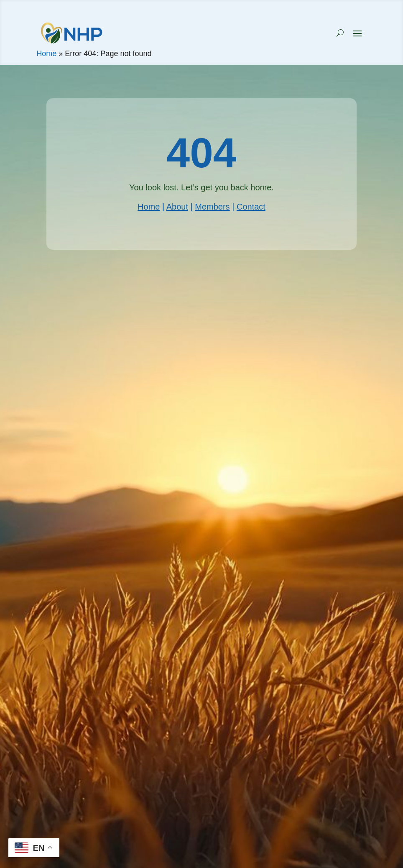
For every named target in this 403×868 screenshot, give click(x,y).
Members (212, 207)
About (177, 207)
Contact (251, 207)
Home (46, 54)
